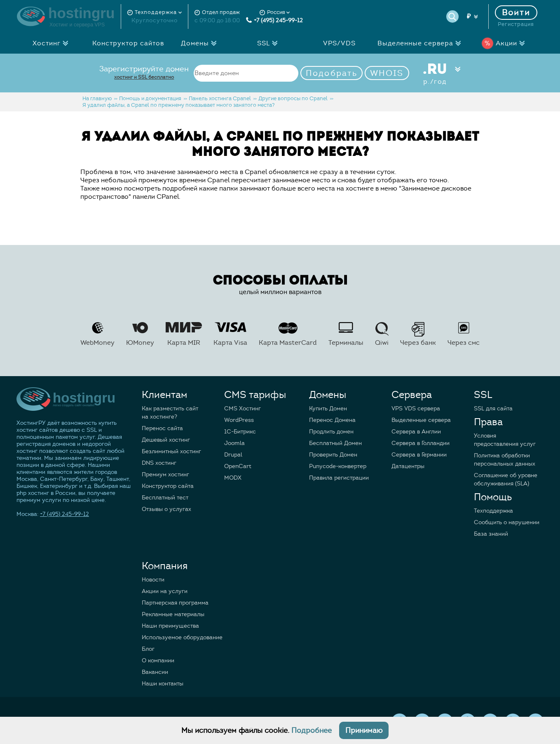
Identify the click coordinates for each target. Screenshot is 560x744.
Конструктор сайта (168, 486)
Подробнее (312, 730)
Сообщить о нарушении (507, 522)
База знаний (491, 534)
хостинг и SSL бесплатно (144, 77)
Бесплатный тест (165, 498)
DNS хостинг (159, 463)
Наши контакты (163, 684)
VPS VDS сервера (416, 408)
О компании (158, 660)
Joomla (234, 443)
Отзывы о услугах (166, 509)
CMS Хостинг (243, 408)
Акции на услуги (165, 591)
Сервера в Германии (419, 455)
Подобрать (332, 73)
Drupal (233, 455)
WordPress (239, 420)
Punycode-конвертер (338, 466)
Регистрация (516, 24)
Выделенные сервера (422, 43)
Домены (201, 43)
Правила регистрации (339, 478)
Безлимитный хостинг (171, 451)
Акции (505, 43)
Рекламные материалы (173, 614)
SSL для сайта (493, 408)
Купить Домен (328, 408)
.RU (435, 73)
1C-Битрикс (240, 432)
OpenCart (238, 466)
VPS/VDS (339, 43)
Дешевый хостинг (166, 440)
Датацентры (408, 466)
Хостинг (53, 43)
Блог (148, 649)
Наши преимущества (170, 626)
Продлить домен (331, 432)
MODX (233, 478)
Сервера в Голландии (421, 443)
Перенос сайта (162, 428)
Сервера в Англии (416, 432)
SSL (270, 43)
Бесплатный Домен (335, 443)
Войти (516, 13)
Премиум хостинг (165, 474)
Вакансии (155, 672)
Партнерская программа (175, 603)
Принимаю (364, 730)
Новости (153, 580)
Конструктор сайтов (128, 43)
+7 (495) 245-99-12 (274, 20)
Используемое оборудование (182, 637)
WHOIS (387, 73)
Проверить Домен (333, 455)
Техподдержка (493, 511)
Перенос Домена (332, 420)
